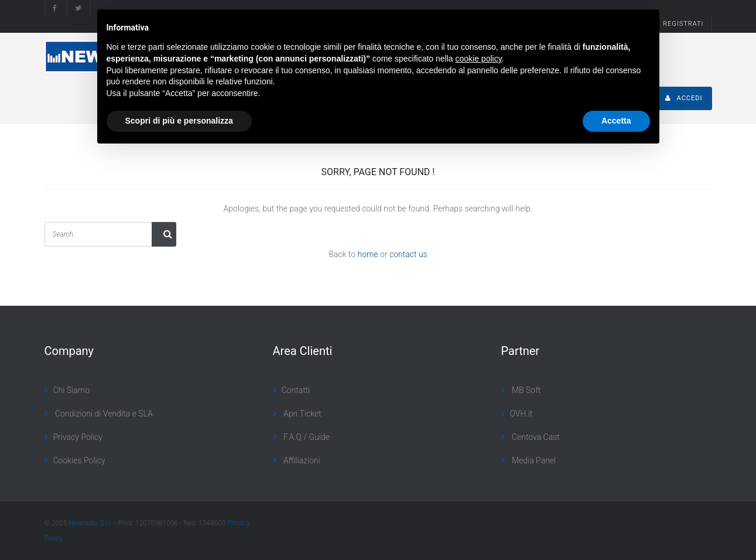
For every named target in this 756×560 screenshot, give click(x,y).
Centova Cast (535, 437)
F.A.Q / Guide (306, 437)
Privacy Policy (78, 437)
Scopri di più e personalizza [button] (179, 121)
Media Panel (533, 460)
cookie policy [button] (478, 59)
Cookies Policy (79, 460)
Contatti (296, 390)
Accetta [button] (616, 121)
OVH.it (521, 414)
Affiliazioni (301, 460)
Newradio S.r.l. (91, 523)
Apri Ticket (302, 414)
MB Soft (526, 390)
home (367, 254)
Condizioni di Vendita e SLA (103, 414)
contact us (408, 254)
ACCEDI (684, 98)
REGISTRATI (683, 24)
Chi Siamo (72, 390)
